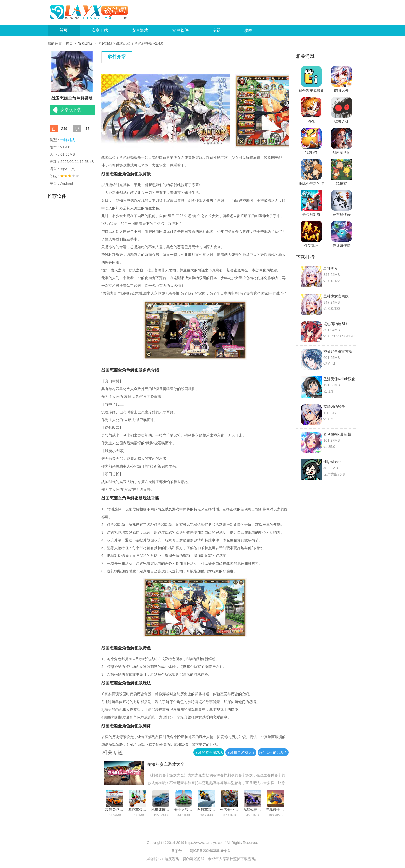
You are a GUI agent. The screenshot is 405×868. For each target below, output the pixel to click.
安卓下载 (100, 30)
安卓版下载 (71, 110)
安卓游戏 (140, 30)
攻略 (248, 30)
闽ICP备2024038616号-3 (210, 851)
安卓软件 (180, 30)
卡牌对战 (105, 43)
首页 (64, 30)
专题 (216, 30)
